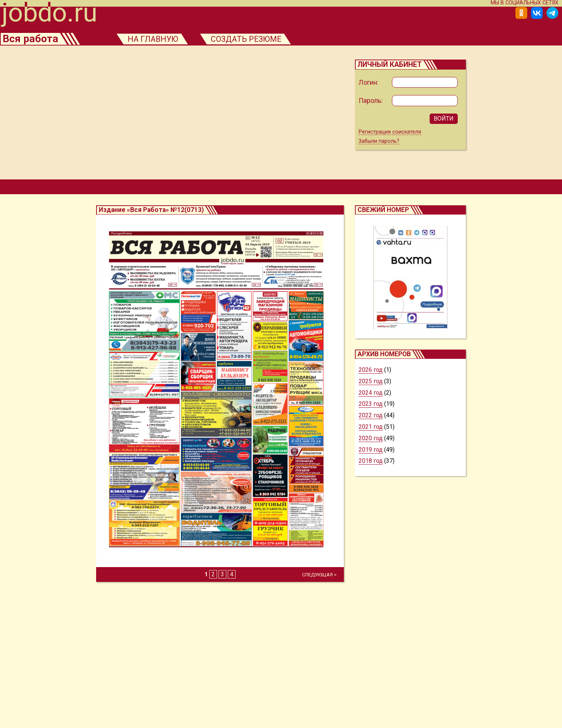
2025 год (371, 383)
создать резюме (251, 39)
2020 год (371, 440)
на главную (156, 39)
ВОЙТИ (444, 120)
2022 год (371, 417)
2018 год (371, 463)
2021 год (371, 429)
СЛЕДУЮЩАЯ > (319, 577)
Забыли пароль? (379, 143)
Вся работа (31, 39)
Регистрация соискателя (390, 133)
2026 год (371, 372)
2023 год (371, 406)
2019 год (371, 451)
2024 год (371, 395)
